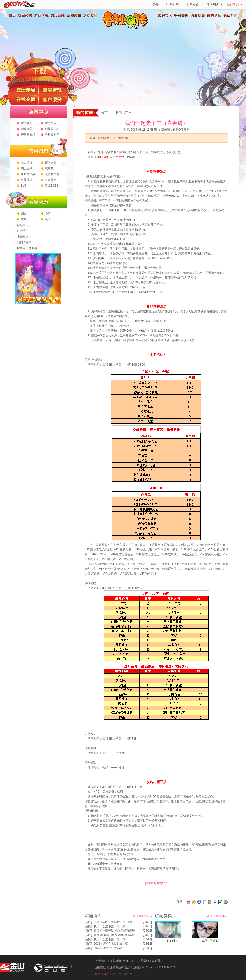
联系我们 (143, 961)
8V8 (23, 186)
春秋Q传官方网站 (127, 29)
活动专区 (90, 16)
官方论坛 (214, 16)
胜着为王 (23, 231)
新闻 (119, 113)
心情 (48, 213)
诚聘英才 (158, 961)
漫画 (48, 219)
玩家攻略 (74, 16)
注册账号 (172, 5)
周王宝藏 (27, 168)
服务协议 (115, 961)
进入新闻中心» (142, 916)
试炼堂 (49, 168)
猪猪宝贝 (23, 225)
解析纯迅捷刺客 (27, 248)
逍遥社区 (230, 16)
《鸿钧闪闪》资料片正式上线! (113, 922)
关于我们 (101, 961)
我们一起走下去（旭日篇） (111, 939)
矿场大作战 (28, 174)
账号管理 (181, 16)
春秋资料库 (52, 135)
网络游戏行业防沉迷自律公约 (114, 974)
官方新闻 (27, 123)
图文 (24, 213)
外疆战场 (27, 180)
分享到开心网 (194, 902)
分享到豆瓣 (220, 902)
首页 (12, 16)
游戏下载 (41, 16)
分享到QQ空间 (226, 902)
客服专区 (165, 16)
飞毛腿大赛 (52, 174)
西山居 (52, 968)
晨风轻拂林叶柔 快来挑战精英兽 (114, 935)
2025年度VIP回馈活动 (108, 948)
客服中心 (129, 961)
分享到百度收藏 (215, 902)
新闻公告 (25, 16)
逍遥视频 (198, 16)
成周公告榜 (52, 129)
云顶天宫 (51, 180)
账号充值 (193, 5)
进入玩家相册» (216, 916)
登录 (155, 5)
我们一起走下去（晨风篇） (111, 926)
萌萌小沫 (173, 941)
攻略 (24, 219)
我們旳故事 (24, 242)
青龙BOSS (52, 186)
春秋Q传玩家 (210, 941)
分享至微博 (189, 902)
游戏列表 (235, 5)
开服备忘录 (28, 135)
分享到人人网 (199, 902)
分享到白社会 (204, 902)
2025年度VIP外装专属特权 (111, 944)
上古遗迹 (27, 163)
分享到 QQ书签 (210, 902)
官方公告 (51, 123)
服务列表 (214, 5)
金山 (13, 968)
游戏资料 (57, 16)
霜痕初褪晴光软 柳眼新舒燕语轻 (114, 931)
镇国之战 (51, 163)
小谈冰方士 (24, 237)
